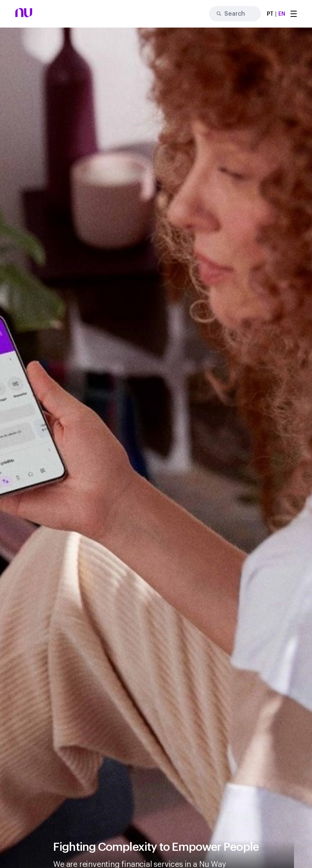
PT (270, 14)
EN (282, 14)
